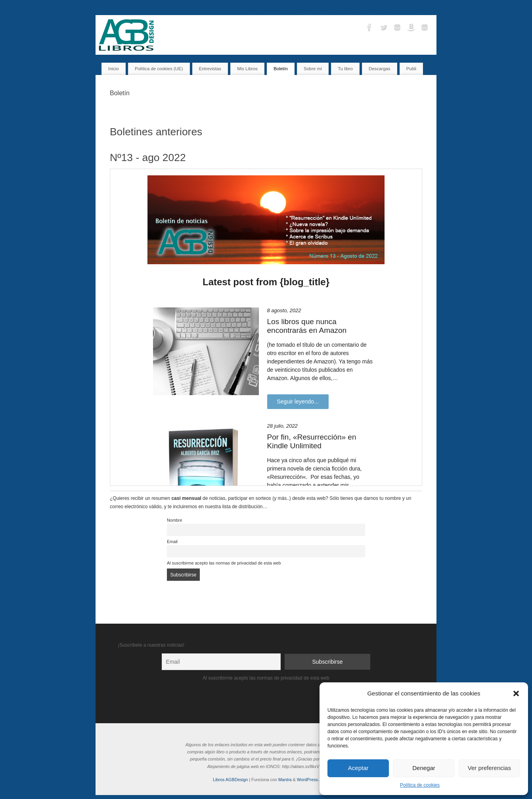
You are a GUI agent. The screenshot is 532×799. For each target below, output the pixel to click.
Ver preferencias (489, 768)
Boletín (347, 10)
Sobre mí (396, 10)
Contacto (370, 10)
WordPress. (308, 780)
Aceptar (358, 768)
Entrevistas (300, 10)
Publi (411, 69)
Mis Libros (272, 10)
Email (172, 542)
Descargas (422, 10)
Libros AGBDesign (230, 780)
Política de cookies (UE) (159, 69)
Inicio (249, 10)
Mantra (285, 780)
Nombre (174, 520)
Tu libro (325, 10)
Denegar (424, 768)
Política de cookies (420, 785)
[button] (516, 693)
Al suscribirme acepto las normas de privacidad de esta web (224, 563)
